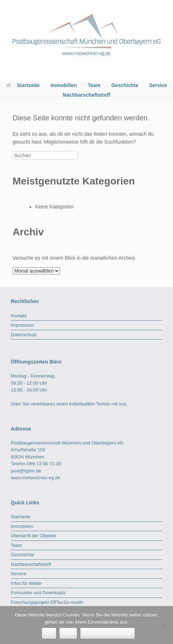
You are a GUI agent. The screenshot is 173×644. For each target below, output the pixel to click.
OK (49, 633)
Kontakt (19, 316)
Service (158, 85)
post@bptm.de (26, 471)
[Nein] (164, 625)
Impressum (22, 325)
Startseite (23, 85)
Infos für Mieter (26, 583)
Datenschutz (24, 335)
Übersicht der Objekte (33, 536)
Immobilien (64, 85)
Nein (68, 633)
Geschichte (125, 85)
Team (94, 85)
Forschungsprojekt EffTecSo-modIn (47, 602)
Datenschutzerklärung (107, 633)
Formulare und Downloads (38, 593)
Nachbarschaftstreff (86, 95)
